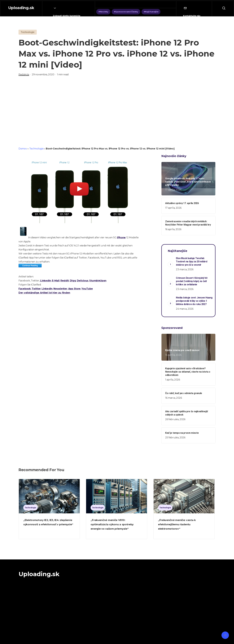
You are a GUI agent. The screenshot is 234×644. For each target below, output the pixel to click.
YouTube (87, 289)
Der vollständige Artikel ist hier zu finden (44, 293)
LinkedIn (46, 281)
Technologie (36, 149)
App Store (74, 289)
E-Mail (56, 281)
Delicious (83, 281)
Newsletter (60, 289)
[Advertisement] (117, 111)
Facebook (25, 289)
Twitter (36, 289)
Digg (73, 281)
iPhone (121, 238)
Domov (23, 149)
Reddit (65, 281)
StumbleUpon (98, 281)
